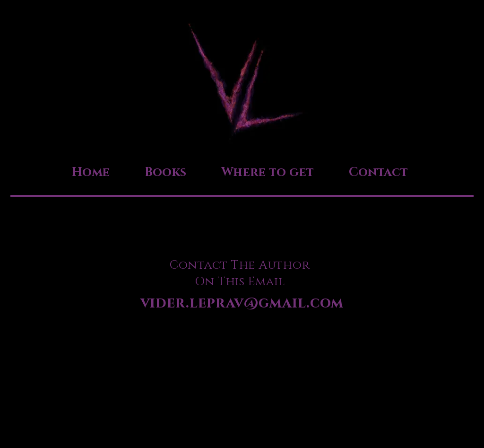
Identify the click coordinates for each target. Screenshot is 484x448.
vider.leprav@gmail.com (242, 303)
